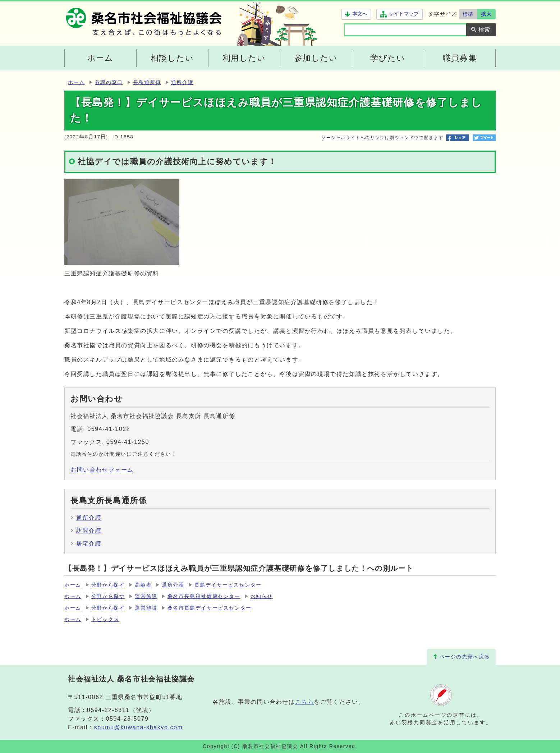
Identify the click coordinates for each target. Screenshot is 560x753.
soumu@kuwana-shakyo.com (139, 727)
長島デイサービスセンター (228, 585)
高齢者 (143, 585)
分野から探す (108, 585)
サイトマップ (403, 14)
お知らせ (262, 596)
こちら (305, 702)
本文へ (360, 14)
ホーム (76, 82)
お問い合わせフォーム (102, 470)
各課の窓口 (109, 82)
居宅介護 (89, 544)
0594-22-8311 (108, 710)
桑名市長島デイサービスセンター (210, 608)
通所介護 (182, 82)
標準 (468, 14)
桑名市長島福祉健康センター (204, 596)
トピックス (105, 619)
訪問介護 (89, 531)
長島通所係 (147, 82)
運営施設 (146, 596)
